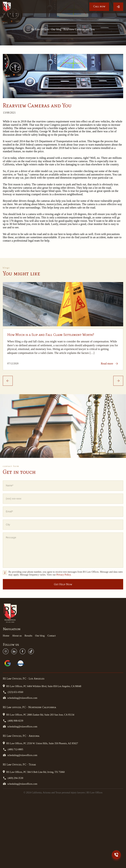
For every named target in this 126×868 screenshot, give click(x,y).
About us (17, 636)
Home (6, 636)
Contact (52, 636)
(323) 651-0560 (13, 692)
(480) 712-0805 (13, 749)
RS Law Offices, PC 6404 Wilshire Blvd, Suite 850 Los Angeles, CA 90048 (42, 686)
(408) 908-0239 (13, 721)
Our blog (40, 636)
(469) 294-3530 (13, 778)
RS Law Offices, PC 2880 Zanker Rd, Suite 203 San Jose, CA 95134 (39, 714)
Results (28, 636)
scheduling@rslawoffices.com (20, 698)
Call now (99, 6)
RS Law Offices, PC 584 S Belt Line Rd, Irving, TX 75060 (34, 772)
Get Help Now (63, 584)
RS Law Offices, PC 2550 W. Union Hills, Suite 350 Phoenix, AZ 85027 (40, 743)
